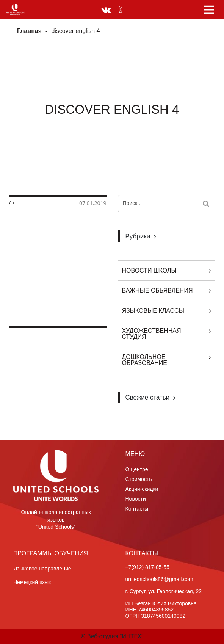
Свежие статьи (148, 397)
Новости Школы (149, 270)
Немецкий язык (32, 582)
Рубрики (138, 236)
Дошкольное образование (145, 360)
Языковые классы (153, 311)
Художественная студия (152, 334)
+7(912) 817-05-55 (147, 567)
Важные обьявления (157, 291)
